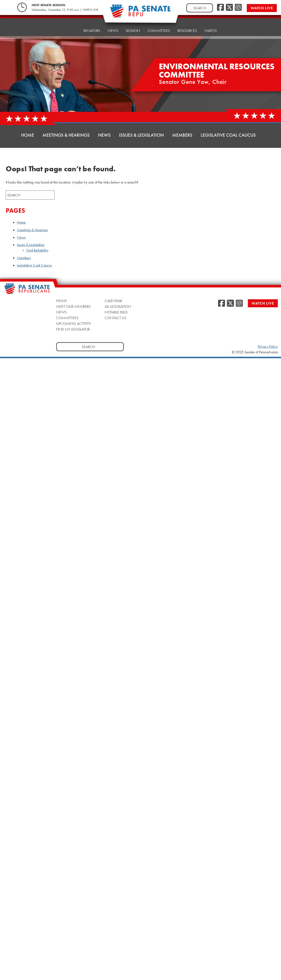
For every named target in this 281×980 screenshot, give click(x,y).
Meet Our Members (73, 306)
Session (133, 24)
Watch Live (262, 8)
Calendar (113, 301)
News (113, 25)
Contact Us (115, 318)
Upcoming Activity (74, 323)
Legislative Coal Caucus (228, 135)
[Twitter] (229, 8)
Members (182, 135)
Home (70, 27)
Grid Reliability (37, 250)
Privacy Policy (268, 347)
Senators (92, 26)
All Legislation (118, 306)
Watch (211, 21)
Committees (67, 318)
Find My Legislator (73, 329)
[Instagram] (238, 8)
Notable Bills (116, 312)
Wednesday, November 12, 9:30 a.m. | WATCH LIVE (65, 10)
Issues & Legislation (141, 135)
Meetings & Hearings (66, 135)
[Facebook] (220, 8)
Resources (187, 22)
